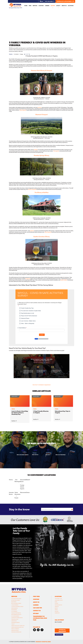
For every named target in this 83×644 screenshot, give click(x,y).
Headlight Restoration (16, 613)
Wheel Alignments (15, 629)
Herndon (11, 492)
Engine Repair (14, 610)
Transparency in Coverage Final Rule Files (40, 618)
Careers (47, 6)
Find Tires (36, 596)
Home (26, 6)
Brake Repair (14, 602)
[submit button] (42, 335)
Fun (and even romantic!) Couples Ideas (31, 311)
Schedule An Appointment (62, 630)
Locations (71, 6)
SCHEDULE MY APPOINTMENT (65, 1)
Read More (14, 421)
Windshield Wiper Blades (16, 632)
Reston (11, 494)
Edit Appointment (59, 634)
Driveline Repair (14, 608)
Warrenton (23, 492)
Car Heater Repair (15, 605)
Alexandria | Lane (58, 599)
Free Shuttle (35, 455)
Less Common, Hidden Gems (28, 321)
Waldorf (28, 480)
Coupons (41, 6)
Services (35, 6)
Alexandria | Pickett (59, 600)
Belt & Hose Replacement (16, 603)
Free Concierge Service (23, 455)
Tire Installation (15, 619)
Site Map (36, 613)
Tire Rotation (14, 621)
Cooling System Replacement (17, 606)
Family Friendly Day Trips (27, 308)
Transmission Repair (15, 622)
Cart (41, 1)
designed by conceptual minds (43, 642)
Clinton (28, 492)
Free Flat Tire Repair (60, 455)
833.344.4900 (50, 1)
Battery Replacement (16, 600)
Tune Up (13, 624)
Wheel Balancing (15, 630)
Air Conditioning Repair (16, 599)
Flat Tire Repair (14, 611)
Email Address (22, 328)
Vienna (11, 480)
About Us (64, 6)
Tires (30, 6)
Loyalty (58, 6)
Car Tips (53, 6)
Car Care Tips (37, 608)
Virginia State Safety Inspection (18, 626)
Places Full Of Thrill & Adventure (29, 316)
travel (11, 54)
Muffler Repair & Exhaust (16, 614)
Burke (16, 492)
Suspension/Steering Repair (17, 618)
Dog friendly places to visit (28, 313)
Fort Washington (58, 605)
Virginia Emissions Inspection (17, 627)
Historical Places (25, 318)
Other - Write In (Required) (28, 323)
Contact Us (37, 611)
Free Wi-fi (48, 455)
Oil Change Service (15, 616)
